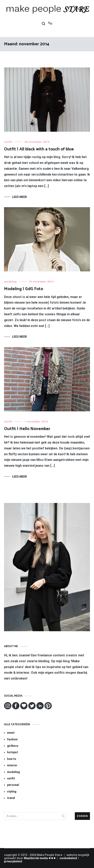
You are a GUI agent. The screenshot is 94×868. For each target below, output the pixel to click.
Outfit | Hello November (27, 429)
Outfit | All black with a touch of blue (39, 149)
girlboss (13, 746)
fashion (12, 739)
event (11, 733)
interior (12, 765)
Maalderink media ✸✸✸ (40, 858)
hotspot (13, 752)
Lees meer (20, 197)
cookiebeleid (68, 858)
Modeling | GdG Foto (24, 289)
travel (11, 798)
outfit (8, 142)
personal (13, 785)
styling (12, 791)
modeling (10, 282)
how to (12, 759)
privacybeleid (13, 861)
